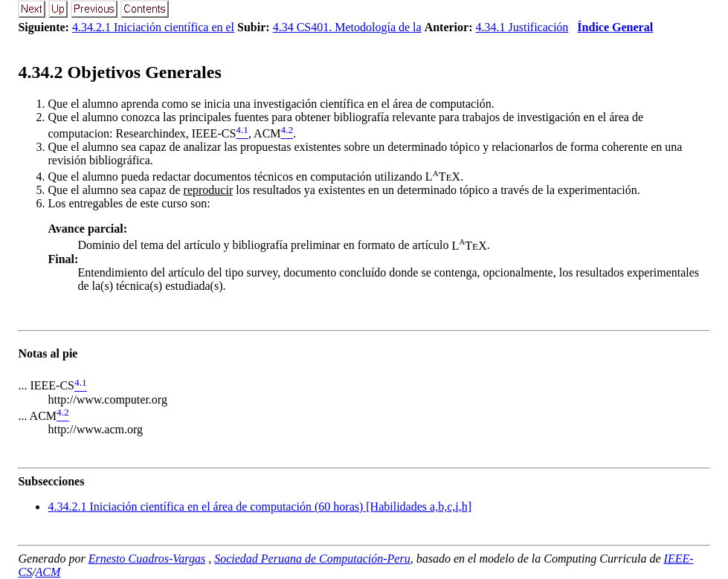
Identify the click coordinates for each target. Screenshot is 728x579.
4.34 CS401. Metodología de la (347, 27)
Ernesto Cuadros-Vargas (147, 559)
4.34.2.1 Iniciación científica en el (153, 27)
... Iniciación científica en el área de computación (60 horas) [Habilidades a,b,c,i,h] (260, 507)
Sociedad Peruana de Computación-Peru (312, 559)
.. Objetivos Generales (119, 72)
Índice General (615, 27)
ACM (48, 572)
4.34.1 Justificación (522, 27)
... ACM (37, 416)
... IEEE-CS (46, 386)
